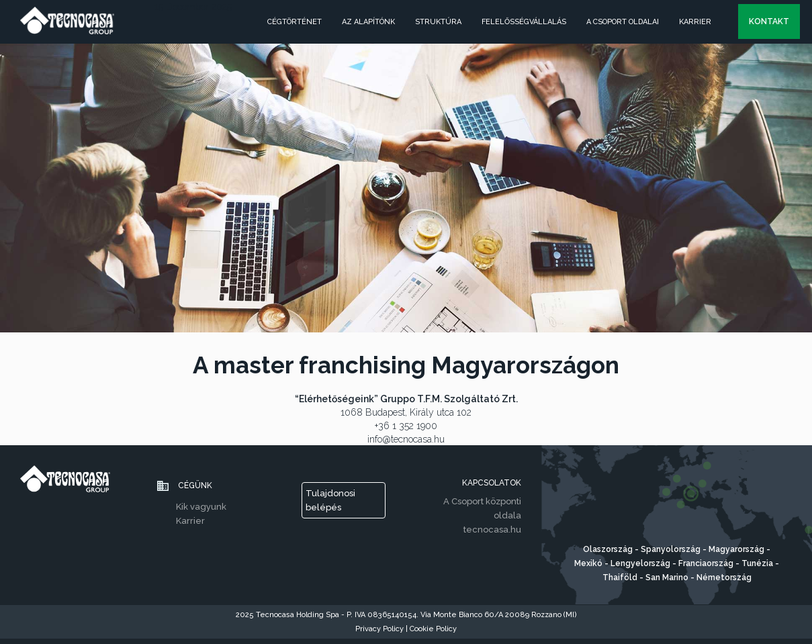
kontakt (769, 21)
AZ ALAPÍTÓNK (368, 22)
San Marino (667, 578)
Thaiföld (620, 578)
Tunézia (758, 563)
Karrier (695, 22)
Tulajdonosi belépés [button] (330, 500)
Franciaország (706, 563)
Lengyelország (641, 563)
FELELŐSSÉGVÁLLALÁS (524, 22)
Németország (724, 578)
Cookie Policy (433, 629)
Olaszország (609, 549)
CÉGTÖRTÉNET (295, 22)
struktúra (438, 22)
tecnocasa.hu (492, 530)
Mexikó (588, 563)
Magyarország (736, 549)
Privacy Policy (380, 629)
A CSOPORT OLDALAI (623, 22)
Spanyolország (671, 549)
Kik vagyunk (201, 507)
